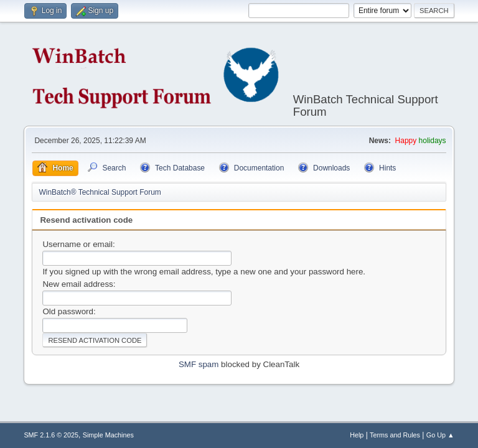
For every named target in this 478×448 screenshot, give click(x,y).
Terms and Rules (395, 435)
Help (357, 435)
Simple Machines (108, 435)
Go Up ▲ (440, 435)
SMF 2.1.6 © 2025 (51, 435)
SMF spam (199, 364)
